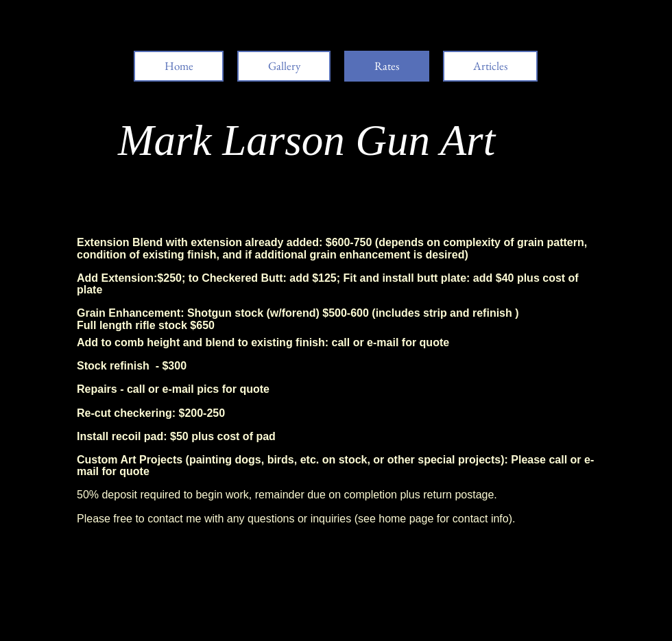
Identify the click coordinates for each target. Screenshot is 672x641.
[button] (490, 66)
